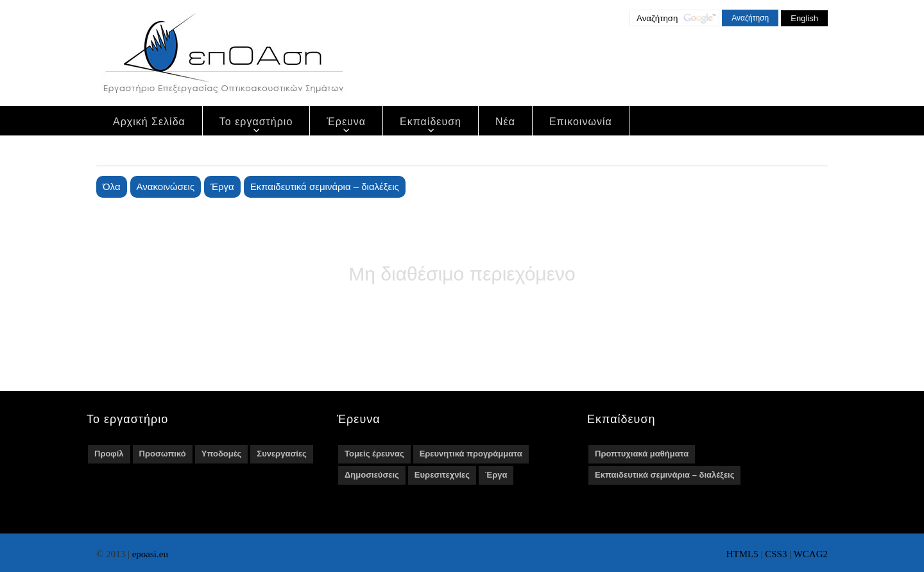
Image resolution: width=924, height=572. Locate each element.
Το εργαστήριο (256, 122)
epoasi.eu (150, 554)
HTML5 (742, 554)
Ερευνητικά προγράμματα (471, 454)
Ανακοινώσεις (166, 186)
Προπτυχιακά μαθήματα (642, 454)
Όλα (112, 186)
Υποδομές (222, 454)
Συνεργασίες (281, 454)
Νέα (505, 122)
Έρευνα (346, 122)
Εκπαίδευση (431, 122)
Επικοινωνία (581, 122)
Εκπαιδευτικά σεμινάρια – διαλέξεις (325, 186)
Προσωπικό (163, 454)
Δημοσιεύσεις (372, 475)
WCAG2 (811, 554)
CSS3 (776, 554)
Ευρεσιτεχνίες (442, 475)
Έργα (222, 186)
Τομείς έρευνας (374, 454)
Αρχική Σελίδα (149, 122)
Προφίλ (109, 454)
